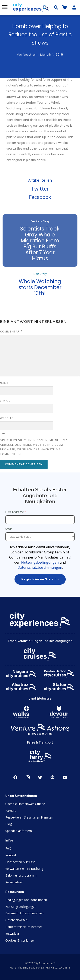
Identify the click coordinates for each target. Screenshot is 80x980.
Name (4, 383)
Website (7, 418)
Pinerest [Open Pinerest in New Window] (52, 777)
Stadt (9, 529)
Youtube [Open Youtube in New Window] (65, 777)
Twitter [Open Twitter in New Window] (40, 777)
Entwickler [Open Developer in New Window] (12, 934)
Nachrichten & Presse (20, 862)
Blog (9, 824)
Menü (5, 7)
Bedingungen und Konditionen (26, 900)
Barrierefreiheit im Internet (24, 927)
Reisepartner (14, 882)
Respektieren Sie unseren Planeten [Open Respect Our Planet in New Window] (29, 817)
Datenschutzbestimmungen (40, 567)
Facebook (40, 197)
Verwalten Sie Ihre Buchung (24, 869)
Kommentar (11, 331)
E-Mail (5, 401)
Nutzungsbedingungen (40, 562)
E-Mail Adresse (15, 512)
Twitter (40, 189)
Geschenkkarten (16, 920)
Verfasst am (40, 55)
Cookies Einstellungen (20, 940)
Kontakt (11, 855)
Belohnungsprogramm (21, 875)
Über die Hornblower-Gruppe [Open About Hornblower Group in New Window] (25, 804)
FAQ (8, 848)
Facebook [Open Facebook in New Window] (15, 777)
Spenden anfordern (19, 831)
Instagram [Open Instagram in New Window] (28, 777)
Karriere (11, 811)
